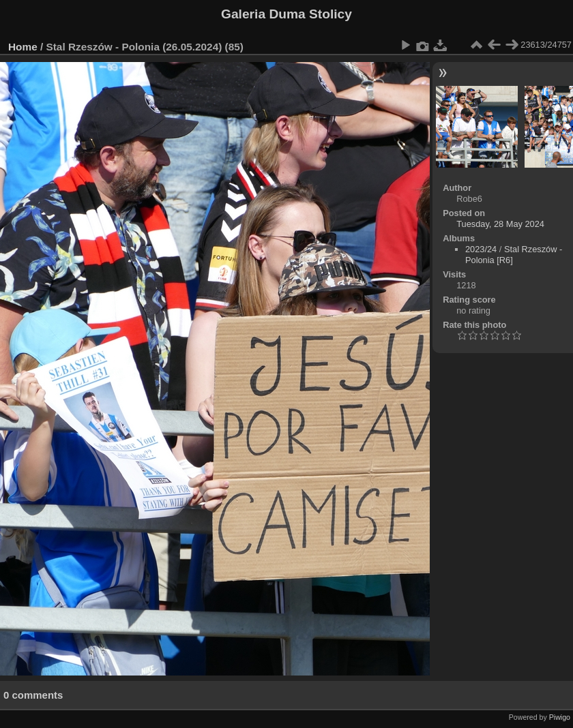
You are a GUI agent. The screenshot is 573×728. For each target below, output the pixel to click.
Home (23, 47)
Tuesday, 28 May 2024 (500, 224)
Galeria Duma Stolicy (286, 14)
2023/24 (481, 249)
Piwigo (560, 717)
